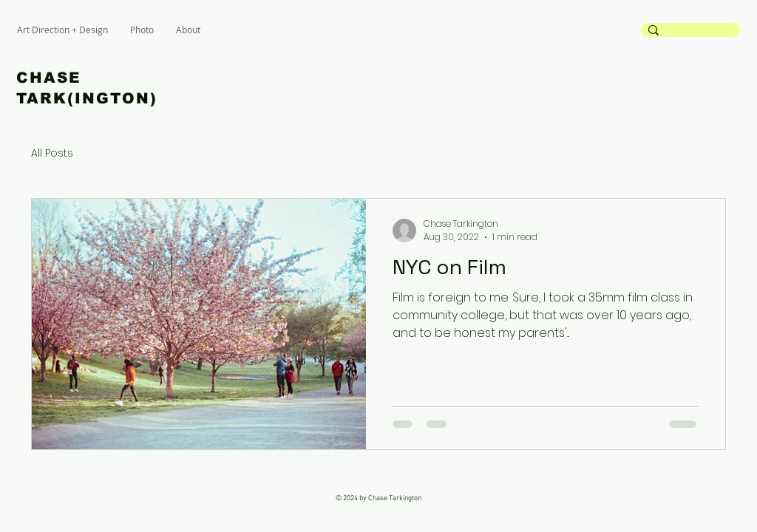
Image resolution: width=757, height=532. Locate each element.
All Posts (52, 153)
